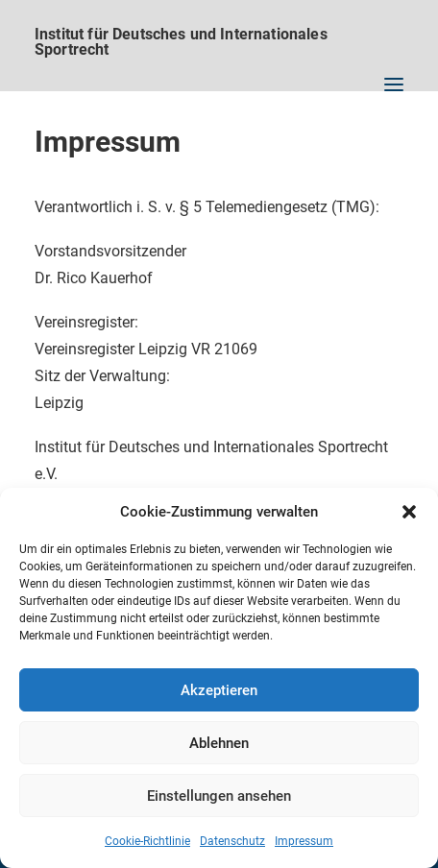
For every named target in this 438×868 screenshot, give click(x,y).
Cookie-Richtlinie (147, 841)
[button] (409, 512)
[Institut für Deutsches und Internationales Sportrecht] (219, 34)
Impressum (304, 841)
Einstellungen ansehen (219, 796)
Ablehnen (219, 743)
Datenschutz (232, 841)
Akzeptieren (219, 690)
